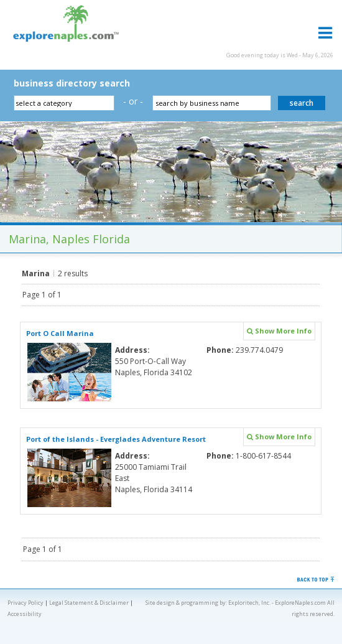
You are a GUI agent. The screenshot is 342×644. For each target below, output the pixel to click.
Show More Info (279, 331)
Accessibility (25, 614)
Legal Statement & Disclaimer (89, 603)
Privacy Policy (25, 603)
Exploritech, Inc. (249, 603)
